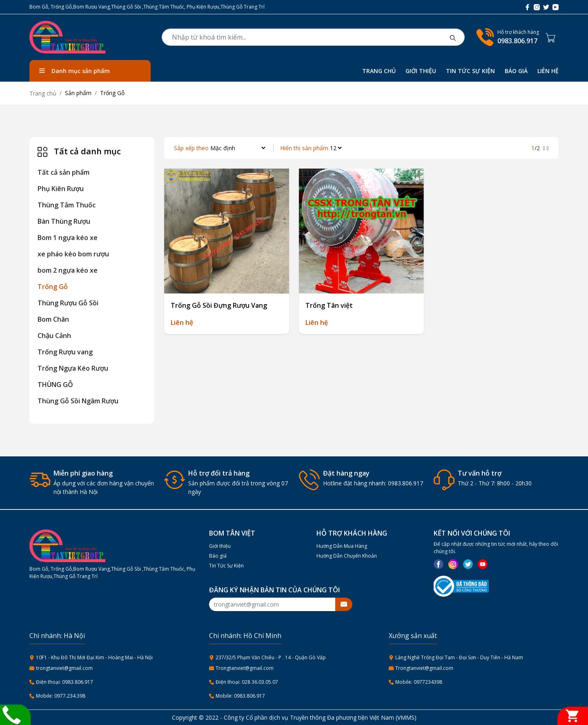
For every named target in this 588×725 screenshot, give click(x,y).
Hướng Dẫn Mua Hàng (342, 546)
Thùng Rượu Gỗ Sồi (68, 303)
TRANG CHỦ (379, 71)
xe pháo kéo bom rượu (73, 254)
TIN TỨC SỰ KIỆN (470, 71)
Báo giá (218, 556)
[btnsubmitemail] (344, 604)
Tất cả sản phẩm (63, 172)
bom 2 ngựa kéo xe (68, 270)
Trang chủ (43, 93)
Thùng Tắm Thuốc (67, 205)
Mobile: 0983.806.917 (240, 696)
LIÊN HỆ (548, 71)
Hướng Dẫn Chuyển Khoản (347, 556)
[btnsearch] (453, 37)
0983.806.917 (517, 41)
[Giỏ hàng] (573, 716)
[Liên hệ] (11, 714)
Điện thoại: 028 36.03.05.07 (247, 682)
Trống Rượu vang (65, 352)
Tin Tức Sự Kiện (226, 566)
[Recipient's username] (272, 604)
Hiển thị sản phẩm (304, 148)
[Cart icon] (552, 37)
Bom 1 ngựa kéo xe (68, 238)
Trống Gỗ (53, 287)
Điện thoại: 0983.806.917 (65, 682)
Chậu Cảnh (54, 336)
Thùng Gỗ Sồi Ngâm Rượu (78, 401)
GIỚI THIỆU (421, 71)
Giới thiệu (220, 546)
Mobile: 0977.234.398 (61, 696)
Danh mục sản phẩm (75, 71)
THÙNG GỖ (55, 385)
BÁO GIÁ (516, 71)
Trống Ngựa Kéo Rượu (73, 368)
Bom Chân (53, 319)
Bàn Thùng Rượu (64, 221)
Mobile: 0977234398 (419, 682)
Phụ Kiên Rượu (61, 189)
